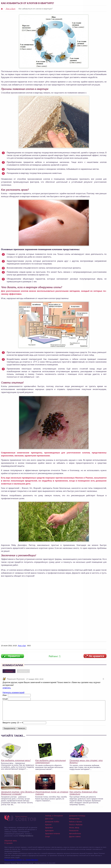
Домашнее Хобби (52, 825)
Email (5, 699)
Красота (48, 828)
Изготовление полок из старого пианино (52, 797)
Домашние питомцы (77, 819)
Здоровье (49, 831)
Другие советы (75, 840)
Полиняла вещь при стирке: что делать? (86, 765)
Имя (5, 695)
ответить (7, 688)
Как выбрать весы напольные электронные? (51, 765)
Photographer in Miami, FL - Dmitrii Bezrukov (21, 864)
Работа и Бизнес (76, 825)
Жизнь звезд (74, 831)
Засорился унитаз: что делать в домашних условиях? (18, 797)
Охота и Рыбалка (76, 828)
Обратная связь (11, 844)
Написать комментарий (13, 692)
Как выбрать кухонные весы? (16, 764)
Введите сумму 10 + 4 (13, 726)
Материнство (74, 822)
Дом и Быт (11, 9)
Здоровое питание (53, 837)
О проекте (8, 847)
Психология (74, 834)
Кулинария (49, 834)
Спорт (48, 840)
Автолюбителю (75, 837)
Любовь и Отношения (54, 819)
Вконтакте (23, 671)
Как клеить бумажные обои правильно (83, 797)
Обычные (9, 671)
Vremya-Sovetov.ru (26, 839)
